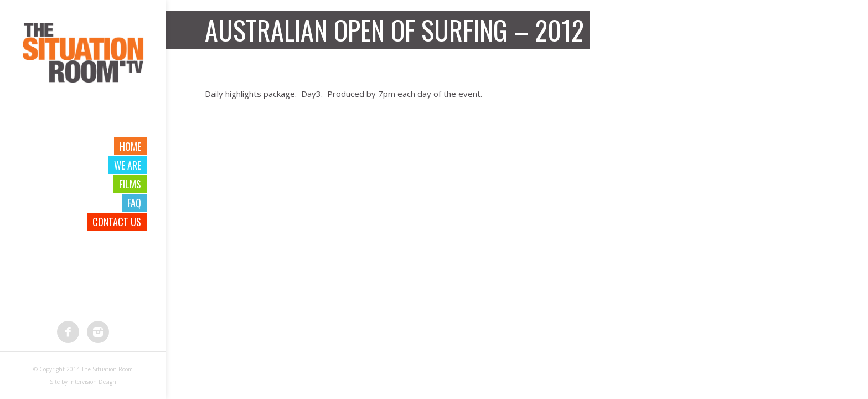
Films (130, 184)
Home (130, 146)
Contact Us (117, 222)
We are (128, 165)
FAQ (134, 203)
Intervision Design (93, 382)
